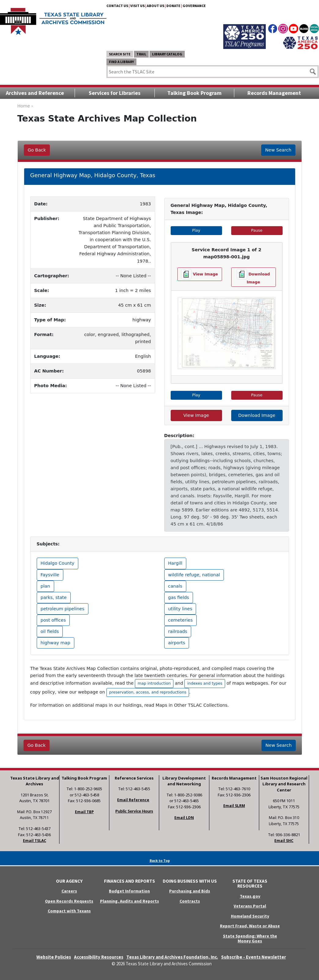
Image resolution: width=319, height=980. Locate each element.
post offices (53, 620)
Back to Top (160, 860)
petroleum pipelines (63, 609)
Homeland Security (250, 916)
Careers (69, 891)
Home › (25, 106)
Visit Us (137, 6)
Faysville (50, 575)
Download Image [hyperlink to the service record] (257, 415)
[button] (179, 313)
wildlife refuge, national (194, 575)
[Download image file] (254, 277)
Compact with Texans (69, 911)
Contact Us (117, 6)
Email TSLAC (35, 841)
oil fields (50, 631)
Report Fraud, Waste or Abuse (250, 926)
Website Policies (54, 957)
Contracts (190, 901)
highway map (56, 643)
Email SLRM (234, 806)
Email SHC (284, 841)
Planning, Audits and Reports (130, 901)
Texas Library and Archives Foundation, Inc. (172, 957)
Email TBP (84, 812)
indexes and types (205, 683)
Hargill (175, 563)
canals (175, 586)
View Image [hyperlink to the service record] (196, 415)
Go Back (37, 150)
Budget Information (129, 891)
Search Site (120, 54)
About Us (156, 6)
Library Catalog (167, 54)
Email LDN (184, 818)
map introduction (154, 683)
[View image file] (200, 274)
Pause (267, 230)
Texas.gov (250, 896)
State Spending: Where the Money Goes (250, 939)
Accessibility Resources (99, 957)
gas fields (179, 597)
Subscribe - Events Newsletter (254, 957)
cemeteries (180, 620)
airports (177, 643)
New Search (278, 150)
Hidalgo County (58, 563)
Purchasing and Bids (190, 891)
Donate (173, 6)
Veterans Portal (250, 906)
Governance (194, 6)
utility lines (180, 609)
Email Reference (133, 800)
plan (45, 586)
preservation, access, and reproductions (148, 692)
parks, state (54, 597)
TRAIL (141, 54)
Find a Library (121, 62)
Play (207, 230)
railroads (178, 631)
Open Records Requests (69, 901)
